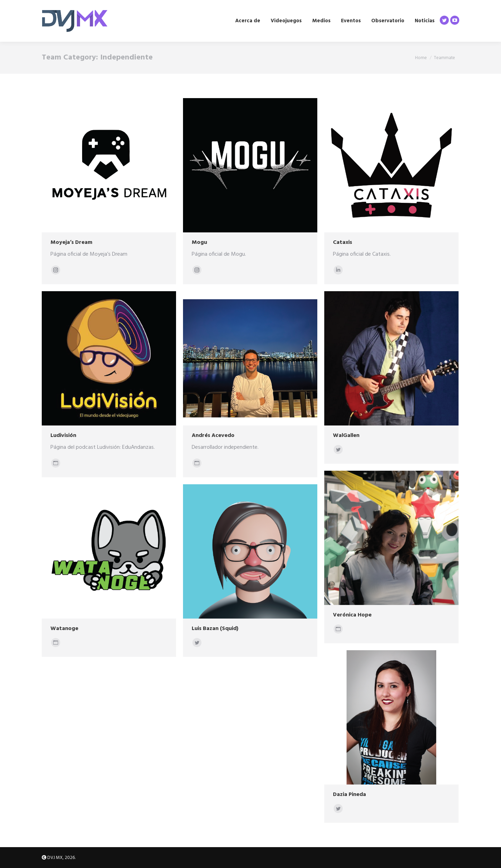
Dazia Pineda (349, 795)
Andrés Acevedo (213, 436)
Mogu (199, 242)
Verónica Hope (352, 615)
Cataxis (343, 242)
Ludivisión (63, 436)
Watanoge (64, 629)
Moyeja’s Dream (71, 242)
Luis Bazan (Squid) (215, 629)
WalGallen (346, 436)
